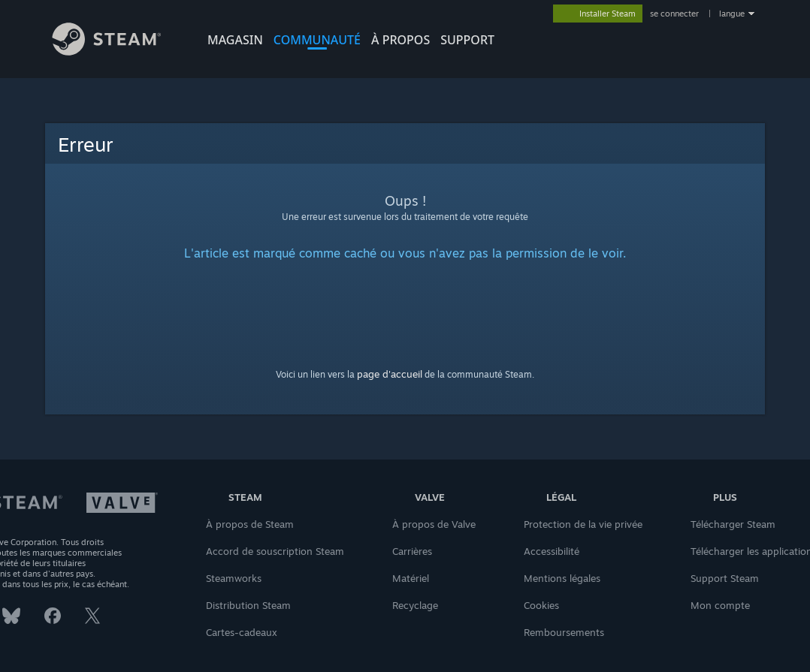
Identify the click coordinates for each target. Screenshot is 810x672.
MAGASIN (235, 40)
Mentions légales (562, 578)
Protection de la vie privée (583, 524)
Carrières (412, 551)
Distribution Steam (248, 605)
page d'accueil (390, 374)
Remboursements (564, 632)
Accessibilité (552, 551)
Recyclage (415, 605)
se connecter (676, 14)
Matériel (411, 578)
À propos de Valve (434, 524)
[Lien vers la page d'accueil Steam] (118, 51)
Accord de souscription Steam (275, 551)
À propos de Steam (250, 524)
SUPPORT (467, 40)
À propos (400, 40)
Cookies (541, 605)
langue (732, 14)
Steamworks (234, 578)
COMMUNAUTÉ (317, 40)
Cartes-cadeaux (242, 632)
